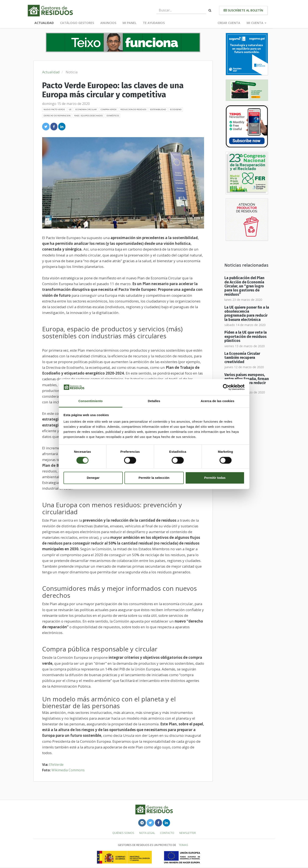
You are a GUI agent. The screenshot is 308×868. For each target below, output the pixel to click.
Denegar (93, 478)
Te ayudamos (154, 23)
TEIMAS (184, 845)
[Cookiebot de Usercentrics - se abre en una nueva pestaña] (226, 387)
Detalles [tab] (154, 401)
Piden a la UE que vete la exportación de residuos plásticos (246, 337)
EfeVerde (56, 765)
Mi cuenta (256, 23)
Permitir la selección (154, 478)
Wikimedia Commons (68, 770)
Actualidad (44, 23)
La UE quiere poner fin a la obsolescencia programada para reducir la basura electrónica (247, 314)
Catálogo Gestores (77, 23)
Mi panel (130, 23)
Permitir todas (215, 478)
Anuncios (108, 23)
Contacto (167, 833)
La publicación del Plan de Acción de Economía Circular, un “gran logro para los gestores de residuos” (244, 286)
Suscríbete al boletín (243, 10)
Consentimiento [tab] (90, 401)
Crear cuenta (229, 23)
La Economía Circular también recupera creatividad (242, 358)
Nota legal (147, 833)
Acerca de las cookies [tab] (218, 401)
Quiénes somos (123, 833)
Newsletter (188, 833)
